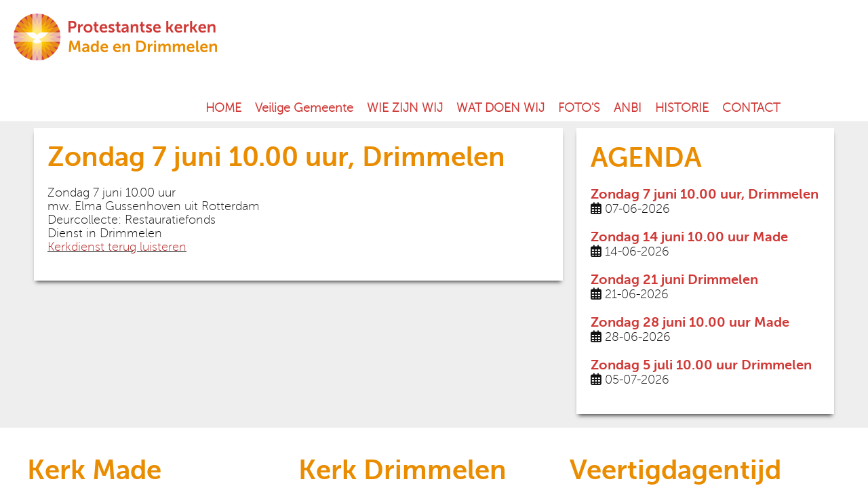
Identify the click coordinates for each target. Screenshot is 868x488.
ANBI (628, 108)
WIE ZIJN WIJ (405, 108)
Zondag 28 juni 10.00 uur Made (690, 322)
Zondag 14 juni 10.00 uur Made (689, 237)
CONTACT (751, 108)
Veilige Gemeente (304, 108)
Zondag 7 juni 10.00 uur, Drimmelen (705, 194)
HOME (223, 108)
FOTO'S (579, 108)
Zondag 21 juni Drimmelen (674, 280)
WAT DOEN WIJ (500, 108)
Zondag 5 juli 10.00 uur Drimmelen (701, 365)
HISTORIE (682, 108)
